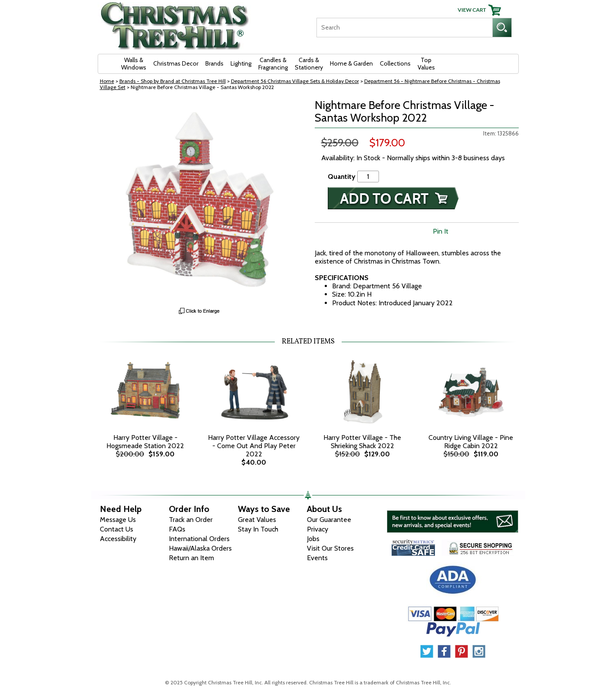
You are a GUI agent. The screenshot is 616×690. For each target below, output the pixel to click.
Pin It (441, 231)
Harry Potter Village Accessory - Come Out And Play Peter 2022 (254, 446)
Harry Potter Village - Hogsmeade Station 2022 (145, 442)
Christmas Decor (176, 63)
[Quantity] (368, 177)
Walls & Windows (134, 64)
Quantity (342, 177)
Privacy (318, 529)
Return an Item (191, 558)
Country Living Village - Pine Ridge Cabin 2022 (471, 442)
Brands (214, 63)
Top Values (426, 64)
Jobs (313, 539)
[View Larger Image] (200, 201)
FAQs (177, 529)
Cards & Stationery (309, 64)
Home (107, 81)
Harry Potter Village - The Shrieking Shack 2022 (362, 442)
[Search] (404, 28)
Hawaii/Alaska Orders (200, 548)
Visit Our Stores (330, 548)
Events (317, 558)
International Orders (199, 539)
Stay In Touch (258, 529)
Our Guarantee (329, 520)
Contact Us (117, 529)
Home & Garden (351, 63)
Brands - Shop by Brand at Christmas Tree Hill (173, 81)
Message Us (118, 520)
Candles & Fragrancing (273, 64)
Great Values (257, 520)
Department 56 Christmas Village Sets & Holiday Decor (295, 81)
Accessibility (118, 539)
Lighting (241, 63)
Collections (395, 63)
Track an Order (191, 520)
